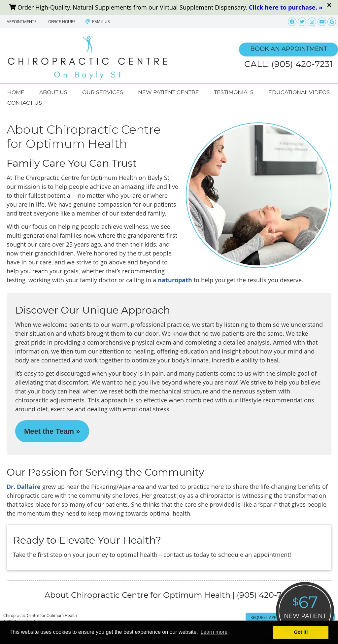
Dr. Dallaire (24, 487)
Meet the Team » (52, 431)
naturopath (175, 280)
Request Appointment (274, 617)
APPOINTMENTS (22, 21)
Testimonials (234, 92)
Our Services (103, 92)
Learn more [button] (214, 632)
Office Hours (62, 21)
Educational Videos (299, 92)
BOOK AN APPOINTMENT (289, 49)
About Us (53, 92)
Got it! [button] (301, 632)
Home (16, 92)
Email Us (98, 21)
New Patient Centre (169, 92)
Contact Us (25, 103)
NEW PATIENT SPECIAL (305, 610)
